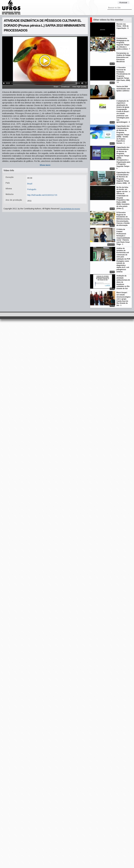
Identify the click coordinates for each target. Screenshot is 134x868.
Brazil (30, 184)
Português (32, 189)
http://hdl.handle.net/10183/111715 (42, 195)
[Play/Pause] (4, 83)
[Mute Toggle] (82, 83)
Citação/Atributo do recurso (70, 209)
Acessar (123, 3)
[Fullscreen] (86, 83)
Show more (45, 165)
